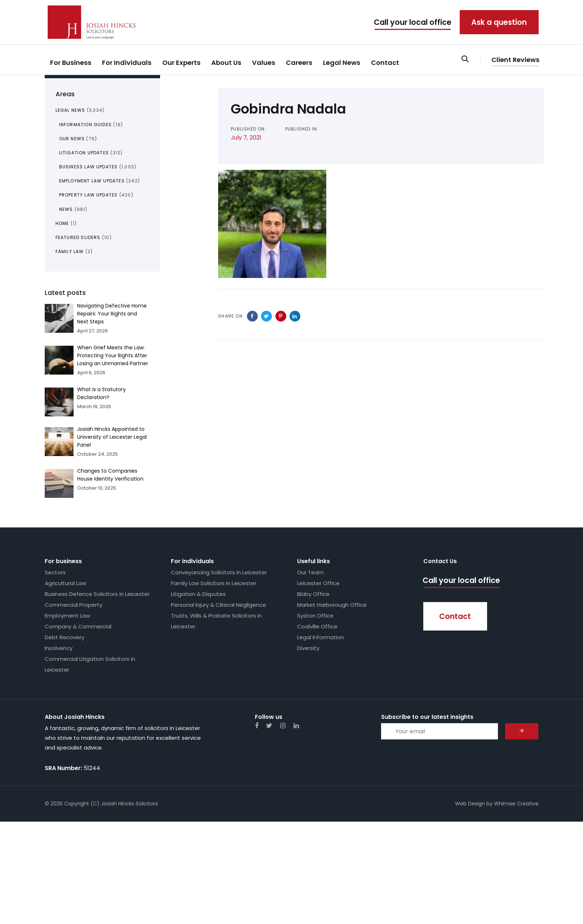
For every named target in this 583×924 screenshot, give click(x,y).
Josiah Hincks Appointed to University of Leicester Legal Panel (112, 437)
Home (62, 223)
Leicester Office (318, 583)
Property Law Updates (89, 195)
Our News (72, 139)
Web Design (470, 804)
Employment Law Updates (92, 181)
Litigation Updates (84, 153)
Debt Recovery (65, 637)
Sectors (55, 572)
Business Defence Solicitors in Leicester (97, 594)
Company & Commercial (78, 626)
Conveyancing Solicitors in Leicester (219, 572)
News (66, 209)
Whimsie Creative (516, 804)
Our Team (310, 572)
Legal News (70, 110)
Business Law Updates (89, 167)
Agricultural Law (65, 583)
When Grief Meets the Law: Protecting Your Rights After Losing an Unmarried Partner (113, 355)
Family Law (70, 251)
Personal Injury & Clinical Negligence (218, 605)
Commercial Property (74, 605)
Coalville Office (317, 626)
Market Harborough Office (332, 605)
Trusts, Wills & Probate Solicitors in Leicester (216, 621)
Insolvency (59, 648)
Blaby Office (313, 594)
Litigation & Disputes (198, 594)
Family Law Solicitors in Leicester (214, 583)
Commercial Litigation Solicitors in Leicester (90, 664)
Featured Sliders (78, 237)
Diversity (308, 648)
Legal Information (321, 637)
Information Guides (86, 125)
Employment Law (67, 616)
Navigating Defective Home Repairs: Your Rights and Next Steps (112, 314)
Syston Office (315, 616)
